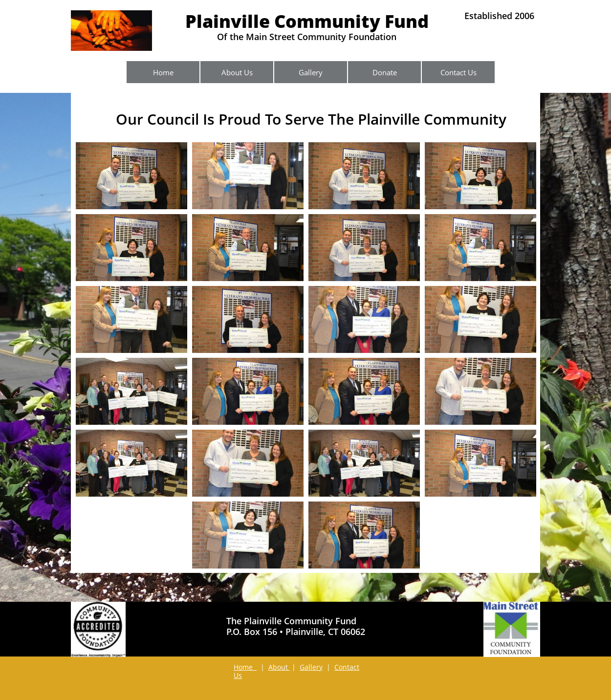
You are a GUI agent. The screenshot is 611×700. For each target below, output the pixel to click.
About (279, 667)
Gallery (311, 667)
